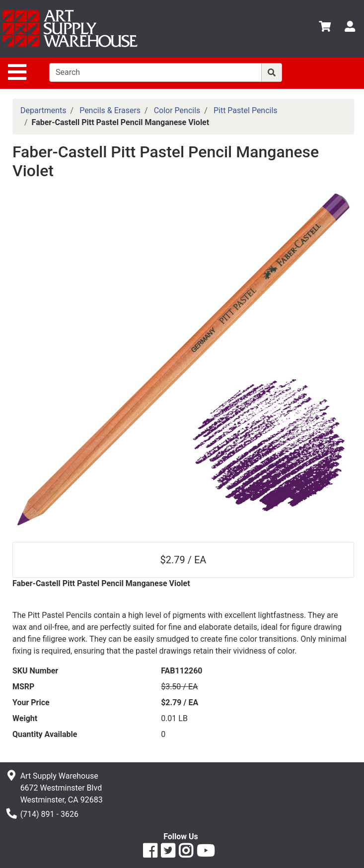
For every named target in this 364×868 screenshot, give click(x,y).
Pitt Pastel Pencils (246, 110)
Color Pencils (177, 110)
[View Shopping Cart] (325, 28)
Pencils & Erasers (110, 110)
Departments (43, 110)
